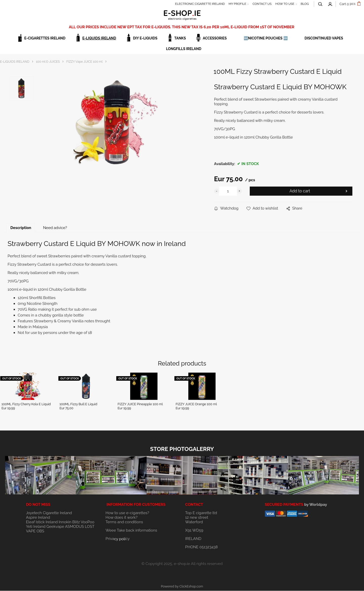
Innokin (65, 522)
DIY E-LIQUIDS (145, 38)
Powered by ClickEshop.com (182, 587)
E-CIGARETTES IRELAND (45, 38)
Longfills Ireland (184, 49)
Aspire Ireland (38, 518)
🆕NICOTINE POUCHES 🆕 (266, 38)
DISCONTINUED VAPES (324, 38)
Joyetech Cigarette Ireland (49, 513)
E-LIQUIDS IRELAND (99, 38)
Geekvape (55, 527)
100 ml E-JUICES (48, 62)
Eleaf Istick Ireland (42, 522)
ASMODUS (74, 527)
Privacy (118, 539)
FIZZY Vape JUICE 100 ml (84, 62)
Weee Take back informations (131, 531)
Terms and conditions (124, 522)
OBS (40, 531)
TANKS (180, 38)
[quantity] (228, 191)
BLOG (305, 4)
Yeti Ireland (36, 527)
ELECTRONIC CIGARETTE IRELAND (200, 4)
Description (21, 228)
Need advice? (55, 228)
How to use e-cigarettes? (128, 513)
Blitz (76, 522)
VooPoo (87, 522)
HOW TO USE (285, 4)
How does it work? (122, 518)
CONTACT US (262, 4)
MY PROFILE (237, 4)
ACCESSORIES (215, 38)
